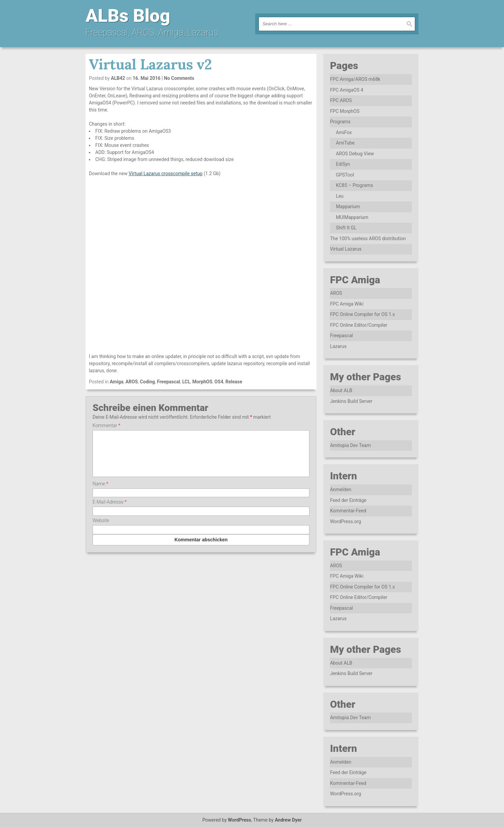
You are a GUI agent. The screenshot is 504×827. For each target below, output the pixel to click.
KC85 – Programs (355, 185)
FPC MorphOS (345, 111)
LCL (186, 382)
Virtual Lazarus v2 (150, 64)
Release (234, 382)
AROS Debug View (355, 154)
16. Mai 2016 (147, 78)
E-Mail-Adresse (110, 510)
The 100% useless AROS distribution (368, 238)
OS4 (219, 382)
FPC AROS (341, 100)
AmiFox (344, 132)
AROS (132, 382)
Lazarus (338, 346)
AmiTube (345, 143)
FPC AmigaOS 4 (347, 90)
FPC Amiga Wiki (347, 304)
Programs (340, 122)
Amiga (117, 382)
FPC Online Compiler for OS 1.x (362, 314)
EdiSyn (343, 164)
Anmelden (341, 489)
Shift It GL (346, 228)
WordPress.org (345, 521)
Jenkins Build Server (351, 401)
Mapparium (348, 206)
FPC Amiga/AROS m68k (355, 79)
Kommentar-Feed (348, 511)
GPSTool (345, 175)
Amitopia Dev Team (350, 445)
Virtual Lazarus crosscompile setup (165, 173)
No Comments (179, 78)
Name (100, 492)
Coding (148, 382)
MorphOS (202, 382)
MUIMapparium (352, 217)
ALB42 (118, 78)
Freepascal (169, 382)
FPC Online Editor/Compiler (359, 325)
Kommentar (106, 425)
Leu (340, 196)
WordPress (240, 820)
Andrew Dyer (288, 820)
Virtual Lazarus (346, 249)
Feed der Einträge (348, 500)
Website (101, 529)
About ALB (341, 390)
